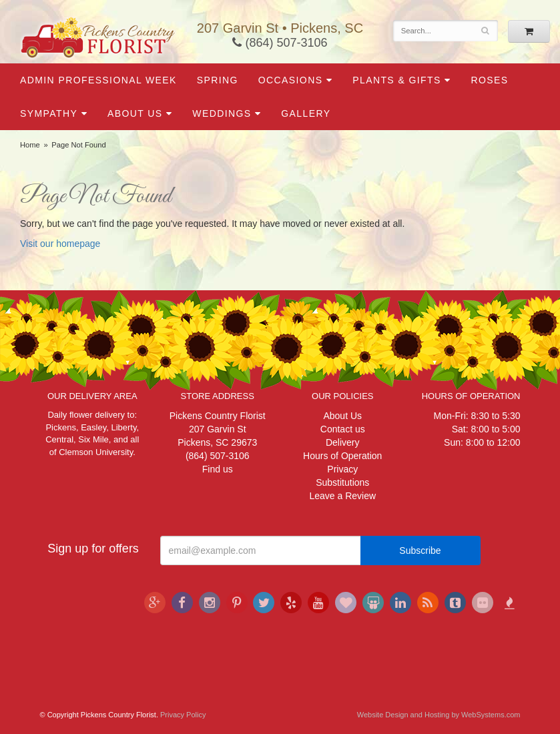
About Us (135, 113)
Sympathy (49, 113)
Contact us (343, 429)
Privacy (342, 469)
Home (30, 145)
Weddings (222, 113)
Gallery (306, 113)
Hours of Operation (342, 456)
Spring (218, 80)
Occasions (291, 80)
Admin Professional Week (98, 80)
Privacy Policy (183, 715)
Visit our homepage (60, 244)
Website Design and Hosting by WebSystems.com (439, 715)
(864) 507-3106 (280, 43)
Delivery (343, 442)
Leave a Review (342, 496)
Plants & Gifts (396, 80)
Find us (218, 469)
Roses (489, 80)
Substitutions (342, 482)
